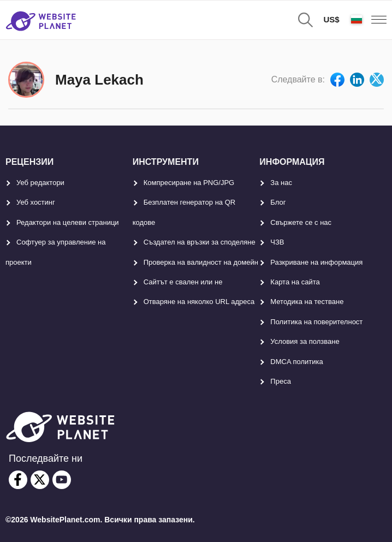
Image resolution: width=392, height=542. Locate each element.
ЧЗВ (277, 242)
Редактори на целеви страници (68, 222)
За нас (281, 183)
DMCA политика (296, 362)
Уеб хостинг (36, 202)
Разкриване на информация (316, 262)
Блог (278, 202)
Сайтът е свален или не (183, 282)
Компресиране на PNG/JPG (189, 183)
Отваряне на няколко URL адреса (199, 302)
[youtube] (62, 480)
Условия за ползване (305, 341)
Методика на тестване (307, 302)
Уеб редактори (40, 183)
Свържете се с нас (301, 222)
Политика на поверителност (316, 322)
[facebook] (18, 480)
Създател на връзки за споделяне (200, 242)
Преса (281, 381)
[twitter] (40, 480)
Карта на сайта (295, 282)
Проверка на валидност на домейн (201, 262)
